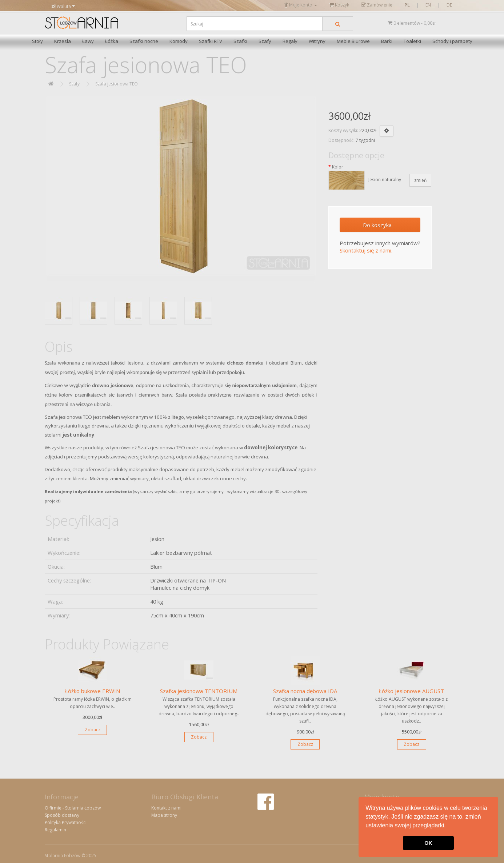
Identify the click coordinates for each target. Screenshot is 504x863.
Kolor (338, 167)
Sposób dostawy (62, 815)
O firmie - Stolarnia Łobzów (73, 808)
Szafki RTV (211, 41)
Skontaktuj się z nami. (366, 250)
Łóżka (112, 41)
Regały (290, 41)
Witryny (317, 41)
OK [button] (428, 843)
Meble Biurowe (353, 41)
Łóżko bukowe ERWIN (93, 691)
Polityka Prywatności (66, 822)
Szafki (240, 41)
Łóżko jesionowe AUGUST (411, 691)
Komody (179, 41)
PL (407, 5)
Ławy (88, 41)
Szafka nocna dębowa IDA (305, 691)
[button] (448, 826)
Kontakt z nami (166, 808)
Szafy (265, 41)
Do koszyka (377, 225)
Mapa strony (164, 815)
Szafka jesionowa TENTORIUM (199, 691)
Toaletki (412, 41)
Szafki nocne (144, 41)
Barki (387, 41)
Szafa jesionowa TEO (117, 84)
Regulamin (55, 830)
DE (449, 5)
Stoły (37, 41)
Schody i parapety (452, 41)
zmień (420, 180)
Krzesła (63, 41)
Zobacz (93, 730)
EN (428, 5)
